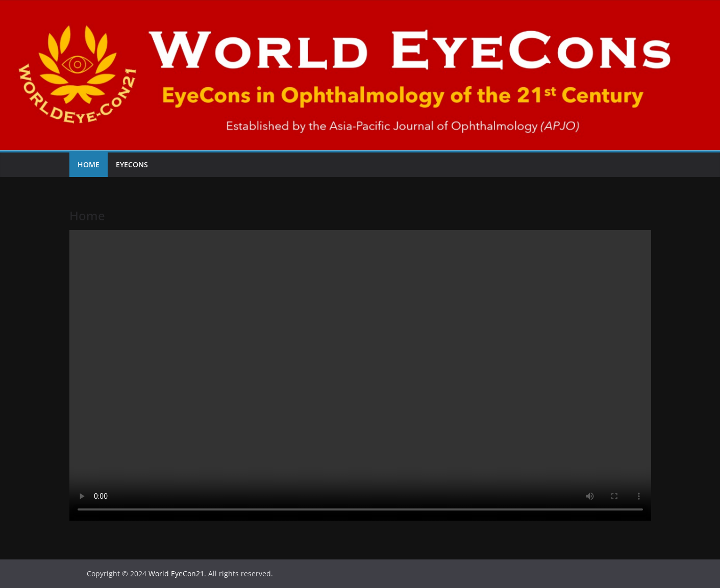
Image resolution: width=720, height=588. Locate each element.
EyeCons (132, 164)
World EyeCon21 (176, 573)
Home (89, 164)
